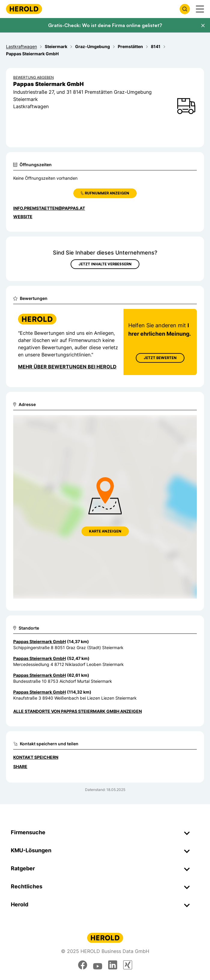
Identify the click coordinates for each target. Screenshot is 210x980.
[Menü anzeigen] (200, 9)
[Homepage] (24, 9)
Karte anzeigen (105, 531)
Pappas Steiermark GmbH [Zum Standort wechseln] (40, 641)
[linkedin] (113, 965)
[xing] (128, 965)
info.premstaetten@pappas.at (49, 208)
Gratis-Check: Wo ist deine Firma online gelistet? (105, 25)
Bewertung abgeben (33, 77)
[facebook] (83, 965)
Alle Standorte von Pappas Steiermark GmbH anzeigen (78, 711)
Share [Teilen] (20, 766)
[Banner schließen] (203, 26)
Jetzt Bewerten (160, 358)
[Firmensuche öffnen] (185, 9)
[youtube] (98, 965)
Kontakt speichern (36, 757)
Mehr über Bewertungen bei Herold (67, 367)
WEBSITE (23, 217)
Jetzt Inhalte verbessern (105, 264)
